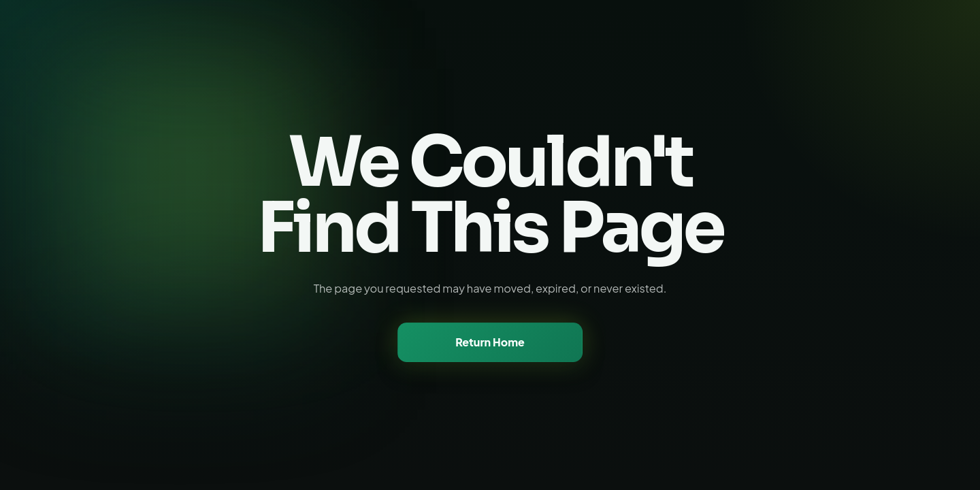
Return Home (490, 342)
